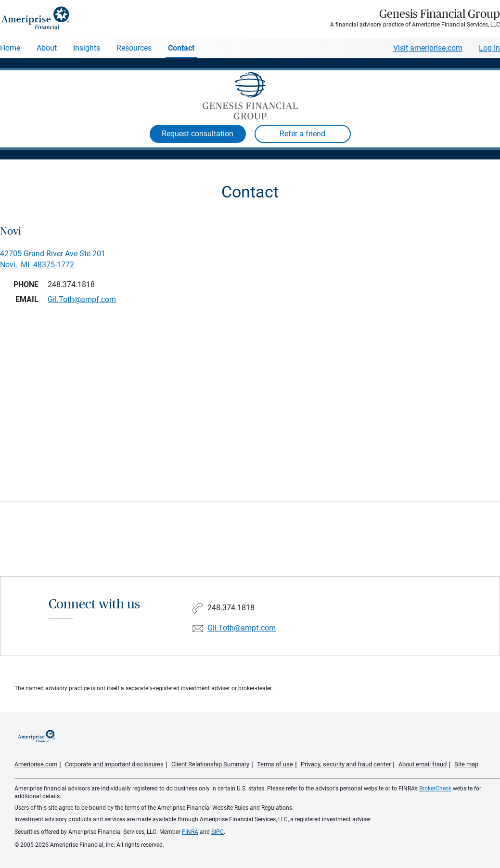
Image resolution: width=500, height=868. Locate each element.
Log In (489, 48)
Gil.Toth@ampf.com (242, 628)
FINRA (190, 832)
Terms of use (275, 764)
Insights (87, 48)
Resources (134, 48)
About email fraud (423, 764)
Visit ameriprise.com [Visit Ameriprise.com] (428, 48)
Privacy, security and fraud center (346, 764)
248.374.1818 (71, 284)
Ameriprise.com (36, 764)
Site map (466, 764)
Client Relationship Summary (210, 764)
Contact (181, 48)
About (47, 48)
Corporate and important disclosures (114, 764)
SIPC (218, 832)
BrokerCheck (435, 789)
